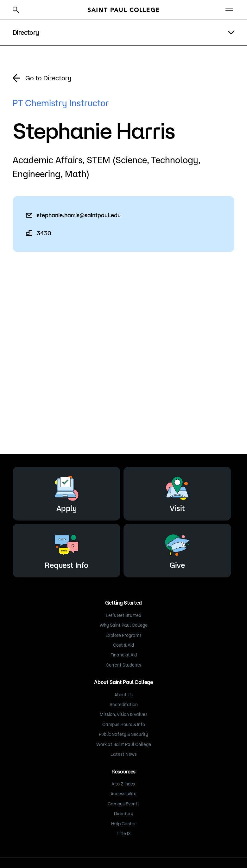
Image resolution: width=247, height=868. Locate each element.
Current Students (123, 665)
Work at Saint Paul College (124, 744)
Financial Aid (124, 655)
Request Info (66, 549)
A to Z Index (123, 784)
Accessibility (123, 794)
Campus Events (124, 804)
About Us (123, 695)
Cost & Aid (123, 645)
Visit (177, 492)
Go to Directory (48, 78)
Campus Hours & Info (124, 724)
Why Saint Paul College (124, 625)
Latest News (124, 754)
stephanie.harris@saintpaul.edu (79, 215)
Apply (66, 492)
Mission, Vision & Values (124, 714)
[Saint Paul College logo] (123, 10)
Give (177, 549)
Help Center (123, 824)
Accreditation (124, 705)
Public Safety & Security (123, 734)
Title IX (124, 834)
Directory (124, 814)
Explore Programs (123, 635)
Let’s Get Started (123, 615)
